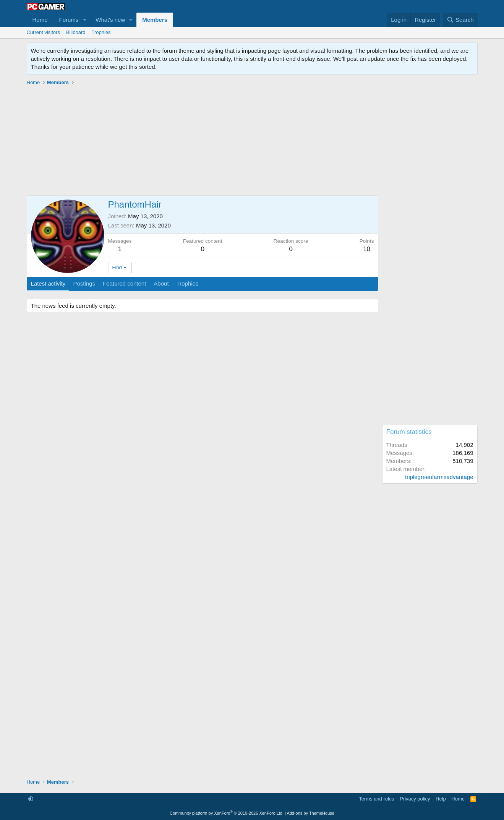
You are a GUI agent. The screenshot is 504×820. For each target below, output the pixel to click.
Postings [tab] (84, 283)
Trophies (101, 32)
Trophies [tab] (188, 283)
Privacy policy (415, 799)
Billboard (76, 32)
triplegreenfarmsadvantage (439, 477)
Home (40, 20)
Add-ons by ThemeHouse (310, 813)
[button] (84, 20)
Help (441, 799)
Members (155, 20)
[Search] (460, 20)
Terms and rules (376, 799)
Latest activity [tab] (48, 283)
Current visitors (43, 32)
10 (367, 249)
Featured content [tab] (124, 283)
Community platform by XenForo (227, 813)
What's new (110, 20)
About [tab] (161, 283)
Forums (69, 20)
